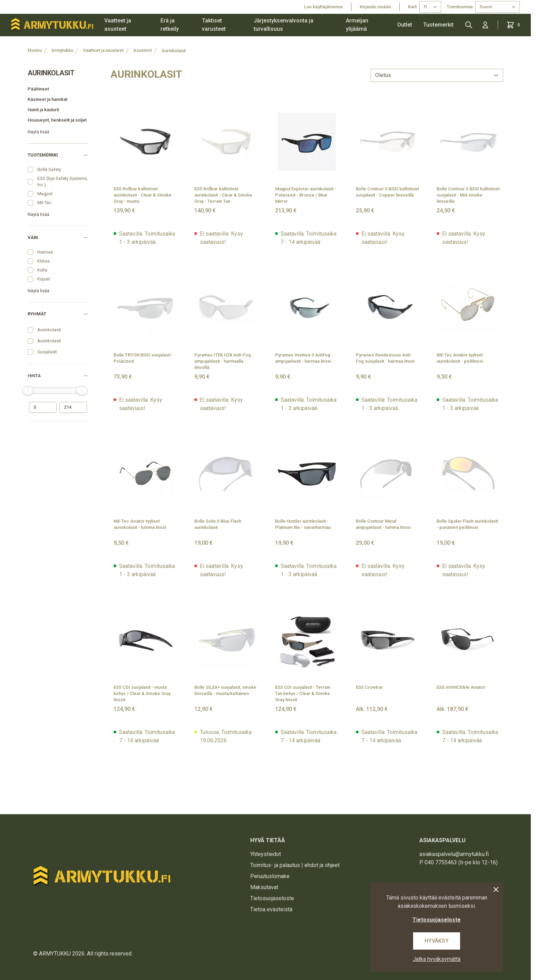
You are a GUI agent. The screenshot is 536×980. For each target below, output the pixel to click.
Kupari (44, 279)
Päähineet (38, 89)
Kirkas (43, 261)
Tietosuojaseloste (272, 898)
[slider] (28, 390)
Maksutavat (264, 887)
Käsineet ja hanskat (47, 99)
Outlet (405, 25)
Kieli (412, 7)
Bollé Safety (49, 169)
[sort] (437, 75)
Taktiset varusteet (214, 25)
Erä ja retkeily (170, 25)
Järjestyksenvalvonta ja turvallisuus (284, 25)
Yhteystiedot (266, 854)
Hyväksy (437, 941)
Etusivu (35, 50)
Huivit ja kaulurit (43, 110)
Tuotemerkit (438, 25)
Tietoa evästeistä (271, 909)
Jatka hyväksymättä (437, 959)
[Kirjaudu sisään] (485, 25)
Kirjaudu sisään (375, 7)
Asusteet (143, 50)
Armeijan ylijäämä (357, 25)
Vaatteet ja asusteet (118, 25)
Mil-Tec (44, 203)
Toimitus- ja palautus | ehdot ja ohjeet (295, 865)
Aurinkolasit (174, 51)
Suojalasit (47, 352)
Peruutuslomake (270, 876)
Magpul (45, 194)
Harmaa (45, 252)
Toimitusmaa (460, 7)
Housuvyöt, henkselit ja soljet (57, 120)
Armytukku (62, 50)
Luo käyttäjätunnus (323, 7)
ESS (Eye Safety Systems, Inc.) (62, 182)
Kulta (42, 270)
